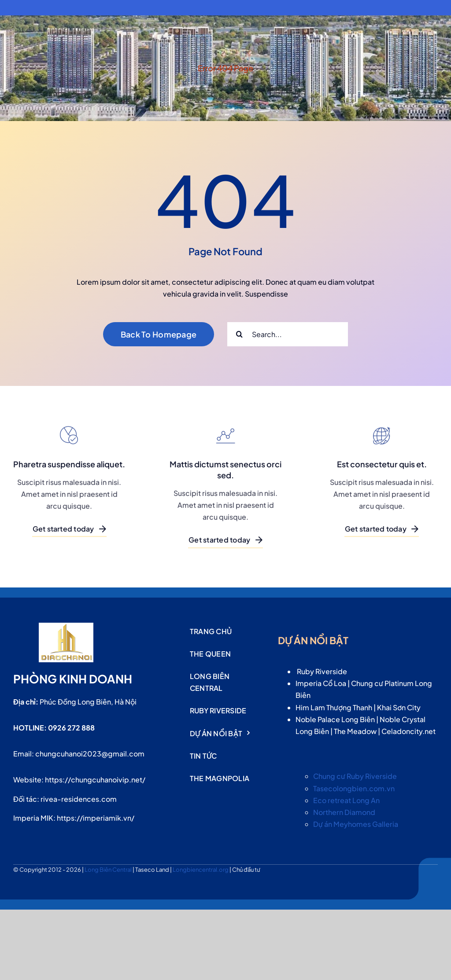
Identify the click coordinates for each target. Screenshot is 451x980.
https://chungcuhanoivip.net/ (95, 780)
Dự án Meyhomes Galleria (356, 824)
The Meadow (355, 731)
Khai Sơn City (399, 707)
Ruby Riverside (322, 671)
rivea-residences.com (79, 799)
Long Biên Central (109, 870)
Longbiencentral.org (201, 870)
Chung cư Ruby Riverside (355, 776)
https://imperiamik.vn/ (96, 818)
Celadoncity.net (408, 731)
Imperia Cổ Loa (321, 683)
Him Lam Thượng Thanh (334, 707)
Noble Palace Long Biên (335, 719)
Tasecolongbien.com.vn (354, 788)
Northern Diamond (344, 812)
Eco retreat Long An (346, 800)
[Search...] (288, 334)
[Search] (239, 334)
